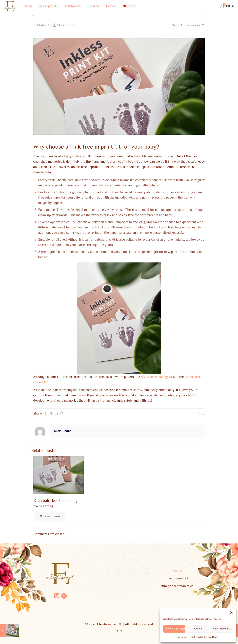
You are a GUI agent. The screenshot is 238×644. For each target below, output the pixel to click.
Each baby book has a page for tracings (56, 504)
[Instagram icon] (121, 632)
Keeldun (198, 629)
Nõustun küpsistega (174, 629)
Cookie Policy (183, 637)
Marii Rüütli (66, 26)
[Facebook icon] (117, 632)
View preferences (222, 629)
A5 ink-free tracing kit (157, 377)
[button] (231, 613)
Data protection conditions (205, 637)
